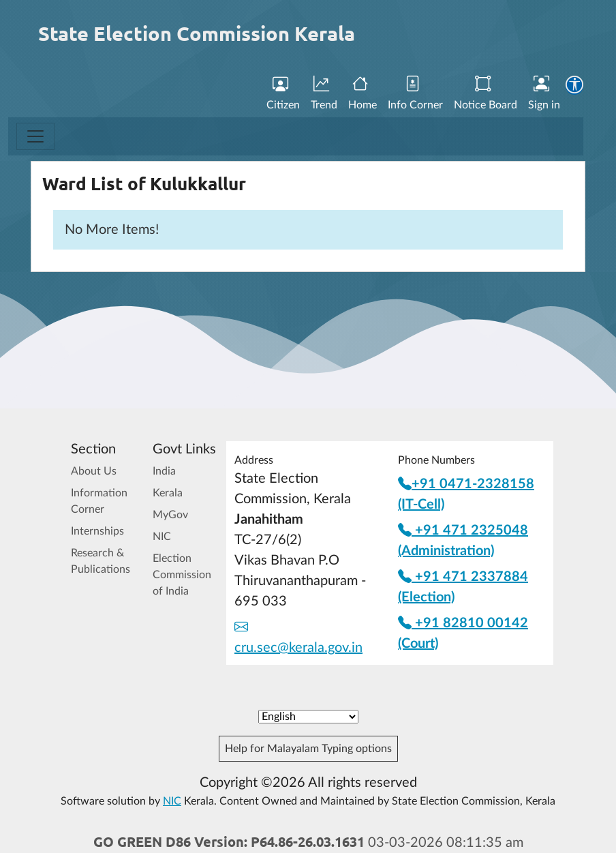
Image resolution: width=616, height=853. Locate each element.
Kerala (168, 493)
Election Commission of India (182, 575)
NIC (162, 537)
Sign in (544, 93)
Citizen (283, 93)
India (164, 471)
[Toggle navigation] (35, 136)
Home (363, 93)
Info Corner (415, 93)
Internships (97, 531)
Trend (324, 93)
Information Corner (99, 501)
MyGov (170, 515)
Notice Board (486, 93)
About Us (94, 471)
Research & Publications (101, 561)
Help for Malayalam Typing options (308, 749)
